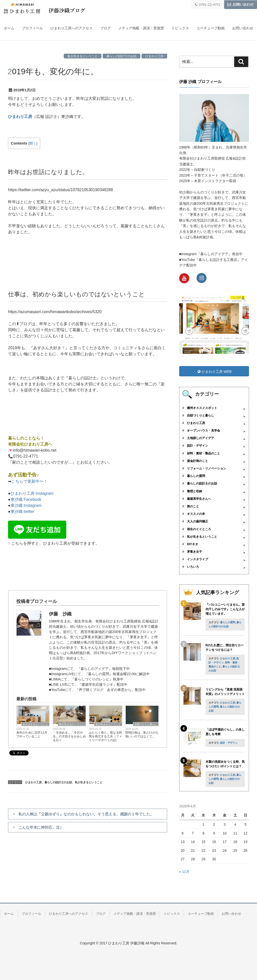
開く (33, 143)
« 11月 (184, 872)
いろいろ (193, 567)
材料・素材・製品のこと (204, 453)
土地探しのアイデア (201, 438)
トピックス (180, 28)
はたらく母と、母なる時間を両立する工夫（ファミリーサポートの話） (105, 736)
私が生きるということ (83, 56)
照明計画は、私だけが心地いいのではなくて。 (142, 734)
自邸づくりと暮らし (146, 724)
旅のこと (193, 506)
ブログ (105, 28)
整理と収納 (195, 491)
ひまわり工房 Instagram (32, 493)
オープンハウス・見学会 (204, 431)
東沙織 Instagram (26, 505)
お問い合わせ (243, 28)
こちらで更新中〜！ (29, 481)
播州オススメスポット (202, 408)
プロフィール (32, 28)
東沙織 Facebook (26, 499)
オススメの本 (196, 514)
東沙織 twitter (22, 511)
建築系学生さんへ (199, 499)
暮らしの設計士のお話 (121, 56)
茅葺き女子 (195, 552)
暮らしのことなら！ (26, 438)
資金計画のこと (198, 461)
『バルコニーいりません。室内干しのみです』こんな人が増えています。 (225, 609)
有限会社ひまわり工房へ (30, 444)
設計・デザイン (198, 446)
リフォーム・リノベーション (207, 468)
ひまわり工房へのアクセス (72, 28)
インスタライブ (198, 559)
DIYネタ (192, 544)
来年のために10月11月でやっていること (32, 734)
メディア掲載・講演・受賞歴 (141, 28)
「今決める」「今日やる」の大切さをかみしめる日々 (69, 736)
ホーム (9, 28)
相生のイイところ (199, 529)
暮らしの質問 (196, 476)
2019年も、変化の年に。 (53, 72)
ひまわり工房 (154, 56)
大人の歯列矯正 (198, 521)
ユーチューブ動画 (211, 28)
